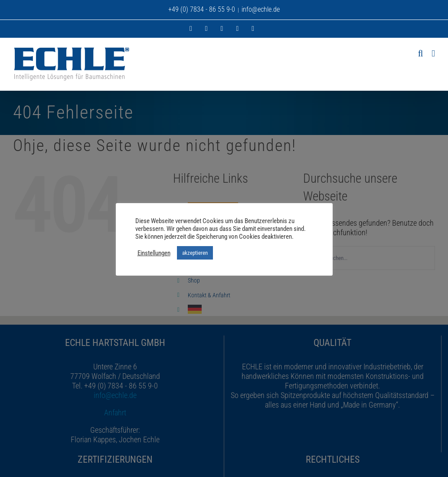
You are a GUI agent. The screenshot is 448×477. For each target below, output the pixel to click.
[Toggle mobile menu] (433, 54)
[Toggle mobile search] (421, 54)
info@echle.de (261, 9)
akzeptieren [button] (195, 253)
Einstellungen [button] (154, 253)
